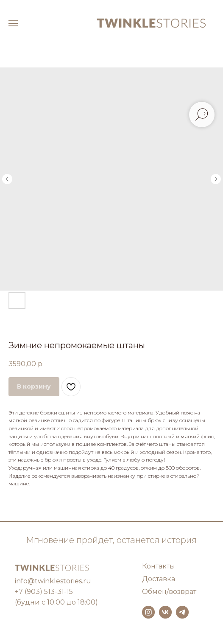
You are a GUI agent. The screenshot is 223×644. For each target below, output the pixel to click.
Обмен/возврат (169, 592)
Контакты (159, 566)
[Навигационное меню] (13, 23)
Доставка (159, 579)
